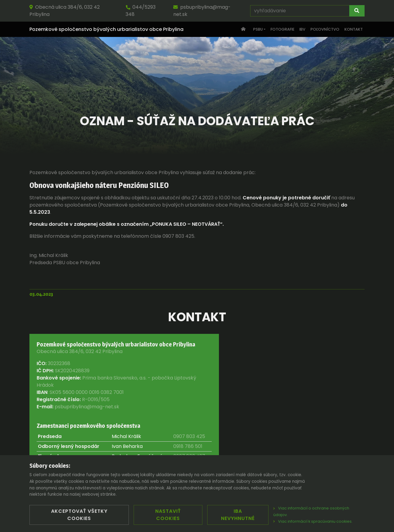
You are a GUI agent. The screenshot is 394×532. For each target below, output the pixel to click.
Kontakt (354, 29)
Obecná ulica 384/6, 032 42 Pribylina (65, 11)
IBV (302, 29)
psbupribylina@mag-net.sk (202, 11)
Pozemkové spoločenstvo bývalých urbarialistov (106, 29)
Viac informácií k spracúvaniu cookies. (313, 521)
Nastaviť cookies (168, 515)
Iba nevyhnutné (238, 515)
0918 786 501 (188, 446)
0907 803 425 (189, 436)
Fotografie (282, 29)
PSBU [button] (258, 29)
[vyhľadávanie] (300, 11)
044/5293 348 (141, 11)
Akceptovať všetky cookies (79, 515)
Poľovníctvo (325, 29)
